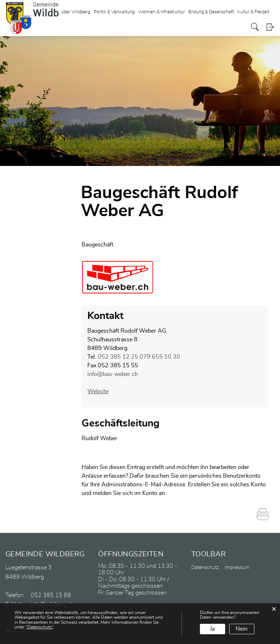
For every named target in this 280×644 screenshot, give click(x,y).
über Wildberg (76, 12)
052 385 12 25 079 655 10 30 (139, 357)
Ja (212, 629)
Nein (242, 629)
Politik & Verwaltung (114, 12)
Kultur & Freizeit (253, 12)
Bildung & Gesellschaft (211, 12)
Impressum (237, 568)
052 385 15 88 (51, 595)
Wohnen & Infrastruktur (161, 12)
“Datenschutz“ (40, 627)
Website (102, 391)
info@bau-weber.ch (113, 374)
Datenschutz (205, 568)
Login (270, 27)
